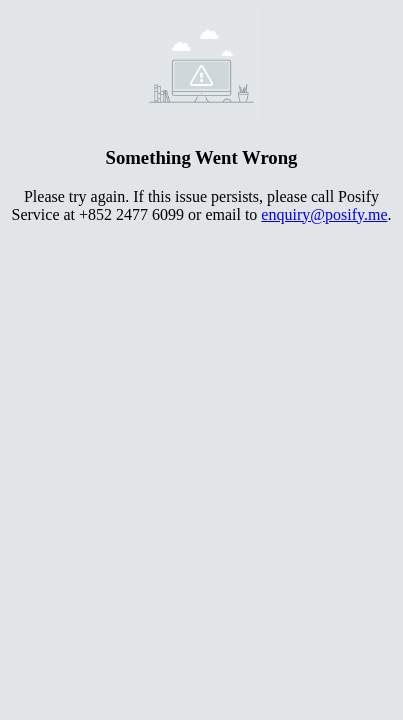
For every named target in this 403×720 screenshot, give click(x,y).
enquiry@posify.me (324, 214)
